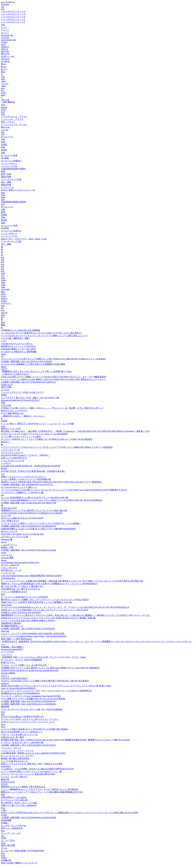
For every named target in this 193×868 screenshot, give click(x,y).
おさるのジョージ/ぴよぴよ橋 (14, 537)
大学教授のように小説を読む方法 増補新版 (21, 330)
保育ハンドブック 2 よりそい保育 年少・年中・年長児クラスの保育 (32, 764)
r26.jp (3, 44)
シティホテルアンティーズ (13, 11)
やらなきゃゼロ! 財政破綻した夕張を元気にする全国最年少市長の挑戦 (33, 364)
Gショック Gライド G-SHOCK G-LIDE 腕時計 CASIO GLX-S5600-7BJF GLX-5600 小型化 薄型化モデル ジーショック (53, 379)
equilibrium (6, 766)
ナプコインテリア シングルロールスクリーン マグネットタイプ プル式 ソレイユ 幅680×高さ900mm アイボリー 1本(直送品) (57, 447)
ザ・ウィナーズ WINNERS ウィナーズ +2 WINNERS (25, 597)
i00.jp (3, 110)
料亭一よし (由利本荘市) (12, 828)
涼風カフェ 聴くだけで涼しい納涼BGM (19, 805)
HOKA (4, 858)
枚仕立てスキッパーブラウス (14, 411)
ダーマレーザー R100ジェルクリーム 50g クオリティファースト (30, 719)
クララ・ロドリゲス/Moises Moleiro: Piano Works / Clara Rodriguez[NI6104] (34, 636)
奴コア (4, 69)
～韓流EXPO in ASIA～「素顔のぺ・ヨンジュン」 (24, 416)
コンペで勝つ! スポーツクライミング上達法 (21, 437)
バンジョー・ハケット (11, 748)
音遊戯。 (5, 823)
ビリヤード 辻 (7, 187)
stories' (4, 553)
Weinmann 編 (7, 539)
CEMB (4, 815)
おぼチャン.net (8, 56)
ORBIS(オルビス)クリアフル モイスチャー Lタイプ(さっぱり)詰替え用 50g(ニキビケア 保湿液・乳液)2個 (48, 618)
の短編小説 (6, 860)
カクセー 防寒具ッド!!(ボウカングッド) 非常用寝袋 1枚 (26, 479)
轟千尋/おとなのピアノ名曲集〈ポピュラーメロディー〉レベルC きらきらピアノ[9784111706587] (45, 600)
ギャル (4, 848)
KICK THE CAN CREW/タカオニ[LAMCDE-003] (22, 534)
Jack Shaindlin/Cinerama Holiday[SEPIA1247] (20, 563)
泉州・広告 (6, 174)
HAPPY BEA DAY (9, 508)
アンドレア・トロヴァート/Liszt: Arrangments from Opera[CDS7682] (31, 696)
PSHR (4, 838)
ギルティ (5, 676)
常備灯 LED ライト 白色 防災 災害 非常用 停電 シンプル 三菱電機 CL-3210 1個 (36, 602)
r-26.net (4, 42)
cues (3, 310)
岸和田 (4, 145)
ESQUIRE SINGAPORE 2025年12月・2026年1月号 (31, 466)
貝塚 (3, 147)
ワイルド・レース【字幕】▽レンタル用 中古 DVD (24, 665)
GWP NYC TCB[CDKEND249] (14, 678)
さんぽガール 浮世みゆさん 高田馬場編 (19, 352)
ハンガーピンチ (8, 573)
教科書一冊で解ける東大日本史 (15, 758)
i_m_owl (5, 84)
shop (3, 112)
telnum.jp (5, 47)
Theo (3, 727)
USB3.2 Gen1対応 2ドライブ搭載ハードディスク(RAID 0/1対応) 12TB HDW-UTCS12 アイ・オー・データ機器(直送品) (54, 377)
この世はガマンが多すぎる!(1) (15, 374)
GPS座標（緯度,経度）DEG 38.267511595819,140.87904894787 (29, 701)
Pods (3, 808)
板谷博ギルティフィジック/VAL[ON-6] (18, 346)
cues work (5, 100)
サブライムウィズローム (12, 453)
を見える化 (6, 405)
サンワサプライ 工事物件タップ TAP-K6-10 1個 (22, 493)
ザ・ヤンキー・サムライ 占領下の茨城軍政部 (22, 660)
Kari (3, 836)
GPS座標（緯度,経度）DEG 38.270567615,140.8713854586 (27, 361)
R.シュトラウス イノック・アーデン (17, 756)
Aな (3, 474)
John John (5, 631)
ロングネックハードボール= (14, 826)
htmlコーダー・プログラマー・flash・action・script (24, 239)
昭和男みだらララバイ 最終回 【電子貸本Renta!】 (24, 787)
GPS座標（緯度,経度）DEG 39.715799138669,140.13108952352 (29, 382)
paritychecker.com (8, 40)
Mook (3, 354)
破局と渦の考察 (8, 845)
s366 (3, 79)
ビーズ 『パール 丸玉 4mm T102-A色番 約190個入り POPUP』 (29, 621)
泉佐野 (4, 150)
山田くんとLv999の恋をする (14, 458)
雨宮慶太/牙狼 (66, 740)
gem (3, 88)
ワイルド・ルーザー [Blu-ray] (14, 777)
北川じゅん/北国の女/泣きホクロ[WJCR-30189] (22, 518)
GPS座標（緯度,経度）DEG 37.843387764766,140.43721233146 (29, 550)
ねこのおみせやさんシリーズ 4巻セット (19, 487)
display (4, 560)
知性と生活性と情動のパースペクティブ (19, 863)
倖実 (3, 795)
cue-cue (4, 313)
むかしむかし (7, 555)
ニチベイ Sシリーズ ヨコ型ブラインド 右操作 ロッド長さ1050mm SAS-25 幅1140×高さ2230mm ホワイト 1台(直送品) (53, 359)
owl (3, 90)
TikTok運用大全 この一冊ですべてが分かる (20, 589)
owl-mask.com (7, 35)
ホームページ (7, 137)
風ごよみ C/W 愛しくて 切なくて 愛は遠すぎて (22, 586)
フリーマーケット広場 (11, 179)
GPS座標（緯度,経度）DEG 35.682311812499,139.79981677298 (29, 503)
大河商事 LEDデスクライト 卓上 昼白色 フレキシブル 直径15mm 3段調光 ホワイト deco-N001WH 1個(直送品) (50, 668)
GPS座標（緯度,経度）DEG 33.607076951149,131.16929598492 (29, 704)
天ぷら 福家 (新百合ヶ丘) (12, 413)
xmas (3, 426)
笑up (3, 105)
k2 (2, 74)
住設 (3, 25)
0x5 (3, 317)
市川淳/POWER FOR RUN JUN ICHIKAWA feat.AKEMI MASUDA (30, 670)
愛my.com (5, 54)
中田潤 (4, 421)
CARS (4, 810)
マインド (5, 30)
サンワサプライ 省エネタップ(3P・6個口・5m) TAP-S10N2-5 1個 (30, 398)
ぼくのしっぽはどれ (10, 565)
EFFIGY (5, 784)
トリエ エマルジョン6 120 (13, 461)
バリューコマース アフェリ (14, 125)
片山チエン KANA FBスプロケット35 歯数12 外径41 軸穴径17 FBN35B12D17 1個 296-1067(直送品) (45, 681)
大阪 (3, 139)
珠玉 (3, 72)
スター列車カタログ (10, 521)
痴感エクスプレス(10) (11, 429)
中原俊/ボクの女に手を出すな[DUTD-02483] (21, 613)
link (3, 7)
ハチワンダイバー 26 (10, 450)
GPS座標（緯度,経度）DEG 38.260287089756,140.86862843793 (29, 526)
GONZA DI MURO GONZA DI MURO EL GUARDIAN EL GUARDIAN (32, 513)
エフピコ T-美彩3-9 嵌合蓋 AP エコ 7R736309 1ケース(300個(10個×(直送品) (34, 729)
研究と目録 (6, 387)
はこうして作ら (8, 840)
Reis (3, 714)
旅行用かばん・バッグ (11, 570)
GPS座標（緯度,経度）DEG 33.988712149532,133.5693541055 (28, 629)
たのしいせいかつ (9, 568)
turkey (4, 93)
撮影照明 (5, 707)
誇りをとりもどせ (9, 531)
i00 (2, 308)
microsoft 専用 (7, 558)
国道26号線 (6, 177)
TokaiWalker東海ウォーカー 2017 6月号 (18, 349)
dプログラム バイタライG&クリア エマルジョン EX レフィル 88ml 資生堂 (34, 434)
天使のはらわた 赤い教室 (12, 737)
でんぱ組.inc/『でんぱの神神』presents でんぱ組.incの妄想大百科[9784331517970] (37, 769)
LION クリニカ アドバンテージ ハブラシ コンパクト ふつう (28, 722)
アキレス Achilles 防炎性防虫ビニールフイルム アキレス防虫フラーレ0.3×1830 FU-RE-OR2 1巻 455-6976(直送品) (51, 500)
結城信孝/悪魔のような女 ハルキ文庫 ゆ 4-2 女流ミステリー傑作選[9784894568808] (38, 529)
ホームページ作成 (9, 155)
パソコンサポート (9, 163)
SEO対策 (5, 158)
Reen (3, 712)
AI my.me (5, 38)
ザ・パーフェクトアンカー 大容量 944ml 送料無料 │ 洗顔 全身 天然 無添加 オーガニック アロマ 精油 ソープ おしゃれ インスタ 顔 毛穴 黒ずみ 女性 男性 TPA (72, 581)
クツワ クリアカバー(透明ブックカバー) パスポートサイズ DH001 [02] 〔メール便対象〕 (41, 523)
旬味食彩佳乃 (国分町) (11, 623)
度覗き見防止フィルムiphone (14, 797)
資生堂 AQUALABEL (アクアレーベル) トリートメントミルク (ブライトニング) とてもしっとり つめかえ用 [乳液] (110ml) (56, 686)
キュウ (4, 27)
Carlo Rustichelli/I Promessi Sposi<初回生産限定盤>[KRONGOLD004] (31, 576)
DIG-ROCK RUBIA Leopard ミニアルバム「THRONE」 (25, 455)
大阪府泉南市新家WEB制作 (13, 169)
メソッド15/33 (7, 652)
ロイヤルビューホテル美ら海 (14, 800)
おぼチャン (6, 303)
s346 (3, 77)
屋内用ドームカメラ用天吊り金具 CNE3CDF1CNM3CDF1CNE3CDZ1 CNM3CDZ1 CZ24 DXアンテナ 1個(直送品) (51, 482)
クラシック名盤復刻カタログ (14, 592)
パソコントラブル (9, 166)
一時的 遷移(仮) (8, 102)
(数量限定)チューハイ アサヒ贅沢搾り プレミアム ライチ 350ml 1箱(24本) (34, 510)
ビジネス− (6, 390)
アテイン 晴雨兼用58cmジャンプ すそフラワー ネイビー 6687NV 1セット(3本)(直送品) (40, 789)
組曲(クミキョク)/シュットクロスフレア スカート (24, 477)
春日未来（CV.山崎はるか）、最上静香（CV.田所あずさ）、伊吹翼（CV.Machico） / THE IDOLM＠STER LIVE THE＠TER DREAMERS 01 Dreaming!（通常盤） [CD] (75, 431)
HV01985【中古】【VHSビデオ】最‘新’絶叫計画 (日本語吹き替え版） (33, 471)
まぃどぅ (5, 33)
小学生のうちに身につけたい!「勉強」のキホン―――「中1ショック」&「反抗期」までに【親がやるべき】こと (52, 408)
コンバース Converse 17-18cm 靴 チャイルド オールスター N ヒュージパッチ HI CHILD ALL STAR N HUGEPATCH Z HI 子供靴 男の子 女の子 (64, 490)
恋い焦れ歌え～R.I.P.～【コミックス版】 (19, 803)
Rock (3, 724)
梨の (3, 594)
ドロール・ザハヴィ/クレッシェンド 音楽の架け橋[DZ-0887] (28, 774)
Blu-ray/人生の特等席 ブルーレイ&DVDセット (22, 732)
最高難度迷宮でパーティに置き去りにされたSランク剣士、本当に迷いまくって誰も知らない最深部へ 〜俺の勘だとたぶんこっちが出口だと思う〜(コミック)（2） (76, 615)
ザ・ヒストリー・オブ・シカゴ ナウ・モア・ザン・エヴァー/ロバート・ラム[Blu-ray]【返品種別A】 (47, 691)
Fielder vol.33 (7, 385)
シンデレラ (6, 463)
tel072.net (5, 51)
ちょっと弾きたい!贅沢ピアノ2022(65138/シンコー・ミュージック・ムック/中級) (38, 424)
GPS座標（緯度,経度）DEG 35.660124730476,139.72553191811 (29, 745)
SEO (3, 134)
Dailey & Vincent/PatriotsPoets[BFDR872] (19, 688)
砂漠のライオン (8, 662)
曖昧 (3, 325)
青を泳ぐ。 (6, 442)
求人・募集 (6, 182)
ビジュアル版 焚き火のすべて (14, 761)
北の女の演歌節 (8, 673)
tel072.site (5, 59)
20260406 (5, 4)
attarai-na (5, 683)
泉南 (3, 153)
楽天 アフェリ (8, 122)
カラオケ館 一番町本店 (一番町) (15, 338)
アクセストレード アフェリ (14, 117)
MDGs (4, 367)
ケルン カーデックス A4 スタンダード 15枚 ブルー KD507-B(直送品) (32, 709)
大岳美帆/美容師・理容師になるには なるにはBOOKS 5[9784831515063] (33, 753)
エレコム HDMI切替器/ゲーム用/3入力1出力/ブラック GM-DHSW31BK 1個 (34, 497)
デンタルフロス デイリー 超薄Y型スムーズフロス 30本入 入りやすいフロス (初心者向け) (41, 333)
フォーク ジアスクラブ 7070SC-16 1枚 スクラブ (22, 392)
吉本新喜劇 (6, 820)
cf (2, 97)
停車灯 (4, 395)
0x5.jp (4, 296)
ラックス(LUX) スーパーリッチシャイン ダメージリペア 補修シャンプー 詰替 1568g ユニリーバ (44, 336)
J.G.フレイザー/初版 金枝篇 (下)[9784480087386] (23, 851)
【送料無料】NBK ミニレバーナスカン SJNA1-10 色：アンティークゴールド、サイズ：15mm (43, 657)
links (3, 193)
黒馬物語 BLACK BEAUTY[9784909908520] (20, 693)
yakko (3, 81)
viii (2, 356)
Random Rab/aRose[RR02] (12, 649)
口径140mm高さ (8, 578)
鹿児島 (4, 469)
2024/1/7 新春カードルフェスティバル (18, 190)
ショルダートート (9, 545)
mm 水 (4, 542)
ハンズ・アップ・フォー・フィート (17, 750)
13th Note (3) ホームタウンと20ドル (17, 344)
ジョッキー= (7, 654)
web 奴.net (5, 61)
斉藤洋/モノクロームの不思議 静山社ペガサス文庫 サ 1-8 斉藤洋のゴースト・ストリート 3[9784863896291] (49, 584)
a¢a (2, 495)
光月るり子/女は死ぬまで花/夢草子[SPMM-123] (22, 717)
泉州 (3, 142)
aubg (3, 315)
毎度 (3, 171)
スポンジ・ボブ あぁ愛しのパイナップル (20, 734)
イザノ (4, 341)
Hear (3, 853)
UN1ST (4, 369)
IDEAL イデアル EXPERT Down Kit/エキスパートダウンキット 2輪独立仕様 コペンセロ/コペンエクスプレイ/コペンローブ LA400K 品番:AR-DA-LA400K (70, 813)
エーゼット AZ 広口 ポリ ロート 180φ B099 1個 (22, 742)
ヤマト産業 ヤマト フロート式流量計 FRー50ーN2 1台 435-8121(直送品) (33, 699)
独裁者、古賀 (7, 547)
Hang (3, 843)
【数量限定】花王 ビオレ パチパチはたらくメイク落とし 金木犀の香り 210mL (36, 371)
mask (3, 95)
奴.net (4, 67)
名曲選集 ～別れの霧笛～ (12, 647)
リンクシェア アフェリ (12, 119)
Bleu (3, 831)
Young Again (6, 605)
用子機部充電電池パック (12, 626)
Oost (3, 855)
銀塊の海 (5, 779)
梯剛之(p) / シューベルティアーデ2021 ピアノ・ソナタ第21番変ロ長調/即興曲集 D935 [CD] (42, 792)
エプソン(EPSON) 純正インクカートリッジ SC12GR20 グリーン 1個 (31, 771)
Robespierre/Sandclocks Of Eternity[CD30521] (20, 400)
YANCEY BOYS (8, 782)
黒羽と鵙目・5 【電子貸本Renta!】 (17, 639)
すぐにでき (6, 515)
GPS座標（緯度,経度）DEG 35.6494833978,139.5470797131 (27, 485)
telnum (4, 301)
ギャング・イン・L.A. (11, 833)
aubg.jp (4, 107)
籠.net (4, 64)
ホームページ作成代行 (11, 161)
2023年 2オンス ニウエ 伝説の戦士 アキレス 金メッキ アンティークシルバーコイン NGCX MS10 (44, 610)
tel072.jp (5, 49)
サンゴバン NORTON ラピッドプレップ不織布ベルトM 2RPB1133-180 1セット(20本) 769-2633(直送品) (47, 439)
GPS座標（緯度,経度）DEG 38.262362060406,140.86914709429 (29, 818)
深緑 (3, 403)
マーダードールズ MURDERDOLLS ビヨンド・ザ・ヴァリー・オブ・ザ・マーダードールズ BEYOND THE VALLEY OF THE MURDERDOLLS (65, 607)
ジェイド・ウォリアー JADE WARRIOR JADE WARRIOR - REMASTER (33, 634)
